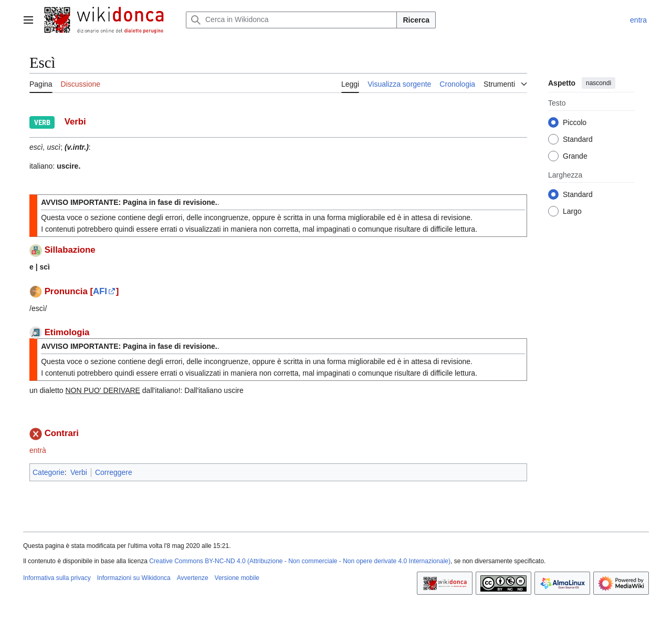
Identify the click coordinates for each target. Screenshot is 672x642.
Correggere (114, 472)
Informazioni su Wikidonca (134, 578)
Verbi (79, 472)
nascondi (598, 83)
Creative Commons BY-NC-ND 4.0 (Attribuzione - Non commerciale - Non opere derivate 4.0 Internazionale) (300, 561)
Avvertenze (193, 578)
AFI (100, 291)
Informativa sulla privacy (57, 578)
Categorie (49, 472)
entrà (38, 450)
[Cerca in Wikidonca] (291, 20)
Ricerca (416, 20)
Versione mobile (237, 578)
